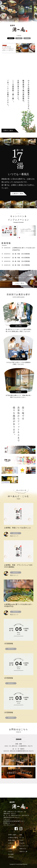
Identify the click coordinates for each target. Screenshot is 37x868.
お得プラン (12, 843)
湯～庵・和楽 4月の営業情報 (21, 258)
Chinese (27, 38)
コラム (10, 851)
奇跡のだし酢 (23, 851)
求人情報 (11, 854)
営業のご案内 (8, 131)
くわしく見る (20, 283)
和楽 (21, 835)
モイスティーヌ (24, 846)
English (19, 38)
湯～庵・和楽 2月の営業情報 (21, 265)
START (22, 843)
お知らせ (11, 849)
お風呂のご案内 (18, 194)
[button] (18, 238)
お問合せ (11, 857)
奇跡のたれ (23, 849)
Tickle (21, 840)
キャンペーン (12, 846)
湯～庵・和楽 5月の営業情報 (21, 254)
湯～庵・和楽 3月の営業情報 (21, 261)
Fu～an (22, 838)
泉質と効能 (12, 840)
